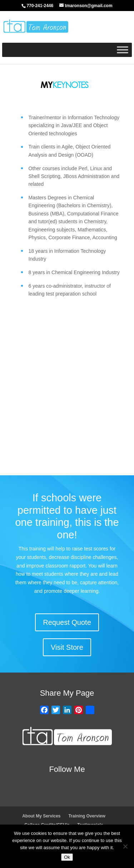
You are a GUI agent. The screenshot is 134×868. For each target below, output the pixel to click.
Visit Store (67, 647)
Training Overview (87, 816)
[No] (125, 846)
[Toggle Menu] (123, 50)
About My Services (41, 816)
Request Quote (67, 622)
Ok (67, 857)
